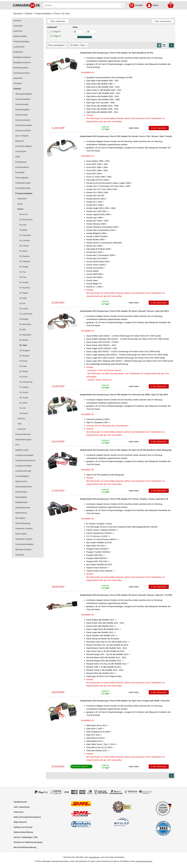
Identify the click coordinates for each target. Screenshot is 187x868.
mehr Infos (134, 128)
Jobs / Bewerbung (22, 807)
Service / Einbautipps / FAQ (26, 837)
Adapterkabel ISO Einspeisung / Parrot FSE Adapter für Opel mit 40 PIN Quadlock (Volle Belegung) (126, 450)
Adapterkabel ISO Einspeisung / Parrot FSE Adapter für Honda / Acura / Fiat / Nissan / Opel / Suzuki (126, 136)
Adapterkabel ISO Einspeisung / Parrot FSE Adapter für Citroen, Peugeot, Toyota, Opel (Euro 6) (124, 499)
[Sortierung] (57, 45)
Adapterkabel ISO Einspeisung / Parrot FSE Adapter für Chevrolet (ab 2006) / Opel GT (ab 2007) (124, 395)
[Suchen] (81, 5)
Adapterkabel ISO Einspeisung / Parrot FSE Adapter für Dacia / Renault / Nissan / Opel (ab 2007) (124, 311)
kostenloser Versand (79, 766)
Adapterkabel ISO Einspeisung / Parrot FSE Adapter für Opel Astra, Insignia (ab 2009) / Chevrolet (125, 701)
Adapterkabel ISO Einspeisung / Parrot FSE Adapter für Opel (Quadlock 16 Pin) (116, 53)
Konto (155, 5)
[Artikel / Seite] (79, 45)
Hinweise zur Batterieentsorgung (28, 842)
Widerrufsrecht (20, 822)
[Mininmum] (78, 32)
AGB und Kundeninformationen (27, 817)
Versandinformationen (144, 861)
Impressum (19, 812)
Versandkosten (94, 857)
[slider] (75, 37)
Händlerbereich (20, 802)
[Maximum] (91, 32)
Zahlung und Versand (23, 827)
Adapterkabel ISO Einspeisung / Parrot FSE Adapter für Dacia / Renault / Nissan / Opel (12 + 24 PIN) (126, 595)
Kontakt (139, 5)
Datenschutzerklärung (23, 832)
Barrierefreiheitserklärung (25, 847)
